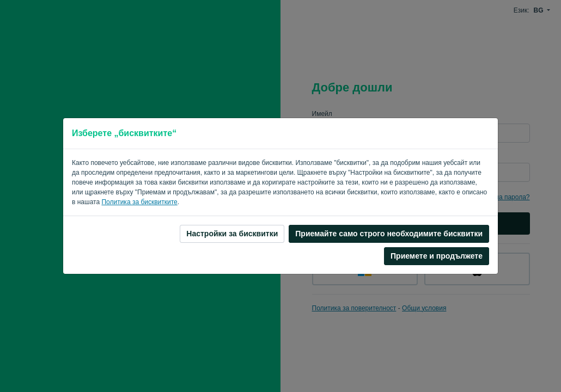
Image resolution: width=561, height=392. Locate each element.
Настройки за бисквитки (232, 234)
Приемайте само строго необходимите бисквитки (389, 234)
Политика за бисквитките (139, 202)
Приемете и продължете (437, 256)
